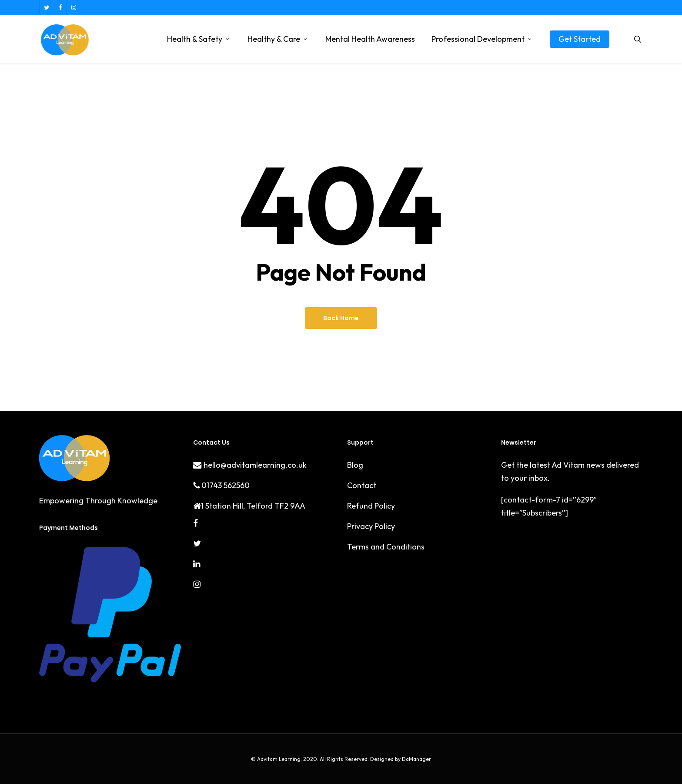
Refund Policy (371, 506)
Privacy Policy (371, 526)
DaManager (416, 759)
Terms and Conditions (386, 547)
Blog (355, 465)
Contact (362, 485)
